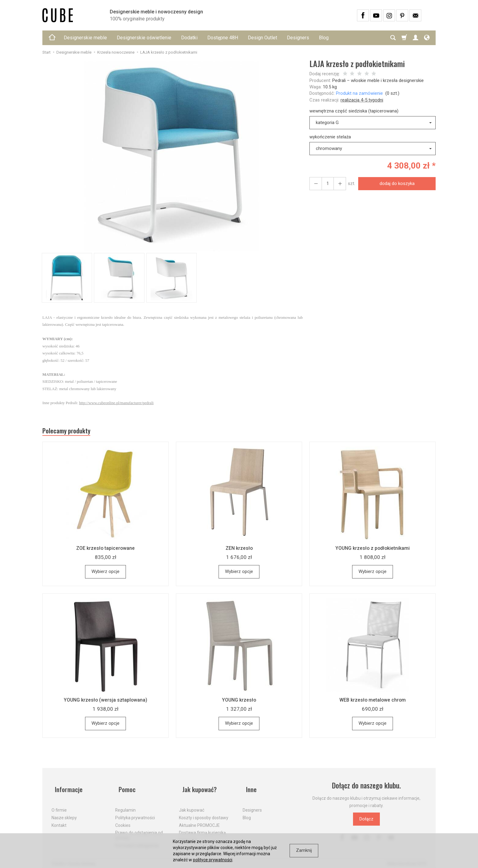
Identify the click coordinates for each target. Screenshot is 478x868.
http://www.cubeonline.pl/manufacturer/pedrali (116, 403)
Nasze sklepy (64, 812)
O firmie (59, 805)
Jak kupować (192, 805)
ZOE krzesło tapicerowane (105, 550)
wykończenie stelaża (330, 137)
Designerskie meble (85, 38)
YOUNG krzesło (239, 702)
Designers (298, 38)
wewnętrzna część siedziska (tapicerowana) (354, 111)
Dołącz (366, 821)
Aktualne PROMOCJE (199, 820)
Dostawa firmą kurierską (202, 827)
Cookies (123, 820)
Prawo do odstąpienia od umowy (139, 830)
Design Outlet (262, 38)
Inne (248, 788)
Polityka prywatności (135, 812)
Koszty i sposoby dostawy (204, 812)
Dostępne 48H (223, 38)
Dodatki (189, 38)
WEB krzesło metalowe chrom (373, 702)
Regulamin (125, 805)
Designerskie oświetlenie (144, 38)
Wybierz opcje (105, 574)
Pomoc (125, 788)
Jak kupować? (198, 788)
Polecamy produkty (71, 432)
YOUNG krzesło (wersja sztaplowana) (106, 702)
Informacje (66, 788)
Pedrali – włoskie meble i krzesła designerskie (378, 80)
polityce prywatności (213, 860)
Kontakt (59, 820)
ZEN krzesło (239, 550)
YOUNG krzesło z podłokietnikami (373, 550)
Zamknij (304, 850)
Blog (324, 38)
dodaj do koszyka (395, 183)
